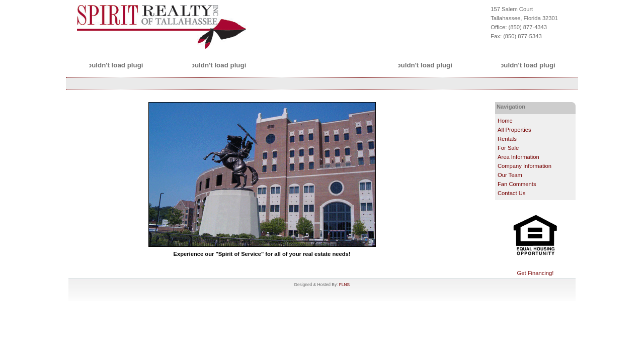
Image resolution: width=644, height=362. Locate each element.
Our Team (510, 175)
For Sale (508, 148)
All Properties (514, 130)
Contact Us (511, 193)
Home (505, 121)
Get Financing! (536, 273)
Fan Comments (517, 184)
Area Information (518, 157)
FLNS (344, 285)
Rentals (507, 139)
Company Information (525, 166)
